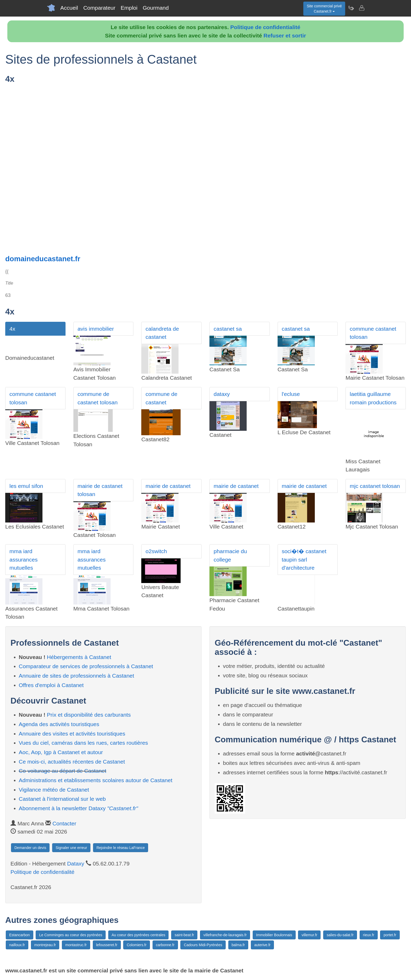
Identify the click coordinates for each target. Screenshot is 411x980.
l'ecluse (291, 394)
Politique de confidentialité (265, 27)
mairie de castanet (168, 486)
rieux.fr (369, 935)
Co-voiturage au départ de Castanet (63, 771)
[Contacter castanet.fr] (361, 8)
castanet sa (228, 329)
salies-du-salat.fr (340, 935)
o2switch (156, 551)
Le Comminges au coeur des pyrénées (71, 935)
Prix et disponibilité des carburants (89, 715)
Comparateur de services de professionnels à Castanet (86, 666)
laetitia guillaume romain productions (373, 398)
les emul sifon (26, 486)
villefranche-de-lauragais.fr (225, 935)
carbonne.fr (165, 945)
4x (12, 329)
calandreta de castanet (162, 333)
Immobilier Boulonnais (274, 935)
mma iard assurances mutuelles (23, 559)
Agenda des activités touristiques (59, 724)
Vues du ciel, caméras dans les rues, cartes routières (83, 743)
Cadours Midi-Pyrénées (203, 945)
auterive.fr (262, 945)
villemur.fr (309, 935)
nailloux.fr (17, 945)
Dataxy (76, 864)
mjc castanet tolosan (375, 486)
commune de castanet (161, 398)
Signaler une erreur (71, 848)
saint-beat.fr (184, 935)
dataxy (222, 394)
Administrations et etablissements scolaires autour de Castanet (96, 780)
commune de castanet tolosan (98, 398)
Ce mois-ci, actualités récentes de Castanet (72, 762)
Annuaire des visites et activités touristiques (72, 734)
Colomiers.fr (136, 945)
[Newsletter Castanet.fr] (351, 8)
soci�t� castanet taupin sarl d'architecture (304, 559)
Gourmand (156, 8)
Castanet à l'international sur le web (62, 799)
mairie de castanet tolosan (100, 490)
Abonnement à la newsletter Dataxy (79, 808)
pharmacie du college (230, 555)
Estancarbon (20, 935)
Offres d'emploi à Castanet (51, 685)
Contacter (64, 823)
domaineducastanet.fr (43, 259)
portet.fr (390, 935)
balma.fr (238, 945)
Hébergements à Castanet (79, 657)
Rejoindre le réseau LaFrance (121, 848)
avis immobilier (96, 329)
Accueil (69, 8)
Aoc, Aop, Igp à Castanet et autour (61, 752)
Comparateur (99, 8)
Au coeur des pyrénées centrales (139, 935)
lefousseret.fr (107, 945)
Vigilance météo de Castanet (54, 790)
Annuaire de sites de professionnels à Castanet (77, 676)
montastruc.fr (76, 945)
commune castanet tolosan (373, 333)
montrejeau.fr (45, 945)
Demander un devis (30, 848)
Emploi (129, 8)
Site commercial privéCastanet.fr (324, 9)
